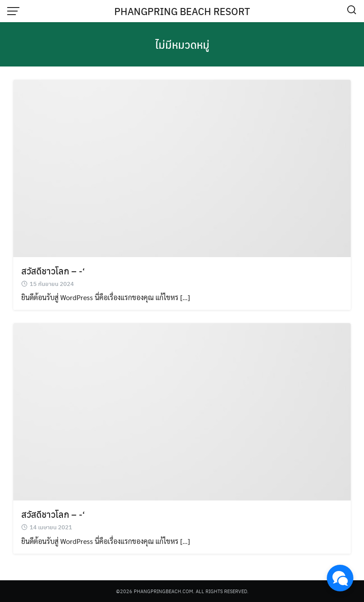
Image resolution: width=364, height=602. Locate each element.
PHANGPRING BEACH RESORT (182, 11)
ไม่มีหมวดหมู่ (182, 44)
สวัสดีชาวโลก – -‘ (53, 271)
